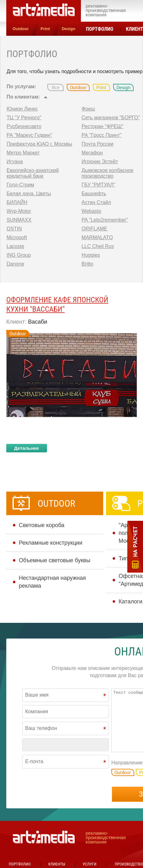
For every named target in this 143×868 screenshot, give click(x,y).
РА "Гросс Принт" (102, 135)
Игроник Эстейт (100, 162)
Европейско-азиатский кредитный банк (33, 173)
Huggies (91, 255)
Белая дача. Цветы (29, 194)
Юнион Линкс (22, 109)
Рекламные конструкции (50, 543)
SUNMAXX (19, 220)
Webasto (91, 211)
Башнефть (94, 194)
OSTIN (14, 229)
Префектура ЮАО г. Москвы (39, 144)
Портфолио (100, 29)
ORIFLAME (94, 229)
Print (45, 29)
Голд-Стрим (20, 185)
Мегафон (92, 153)
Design (69, 29)
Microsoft (17, 237)
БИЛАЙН (17, 202)
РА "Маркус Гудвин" (29, 135)
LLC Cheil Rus (98, 246)
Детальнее (26, 448)
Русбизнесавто (24, 126)
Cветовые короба (42, 525)
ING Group (19, 255)
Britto (87, 264)
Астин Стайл (96, 202)
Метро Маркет (23, 153)
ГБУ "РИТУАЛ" (98, 185)
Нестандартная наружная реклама (52, 582)
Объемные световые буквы (55, 560)
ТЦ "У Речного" (24, 118)
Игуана (15, 162)
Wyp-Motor (19, 211)
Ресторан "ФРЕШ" (103, 126)
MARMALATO (97, 237)
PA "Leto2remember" (105, 220)
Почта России (98, 144)
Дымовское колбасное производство (107, 173)
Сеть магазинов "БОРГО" (111, 118)
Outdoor (21, 29)
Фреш (88, 109)
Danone (15, 264)
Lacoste (15, 246)
